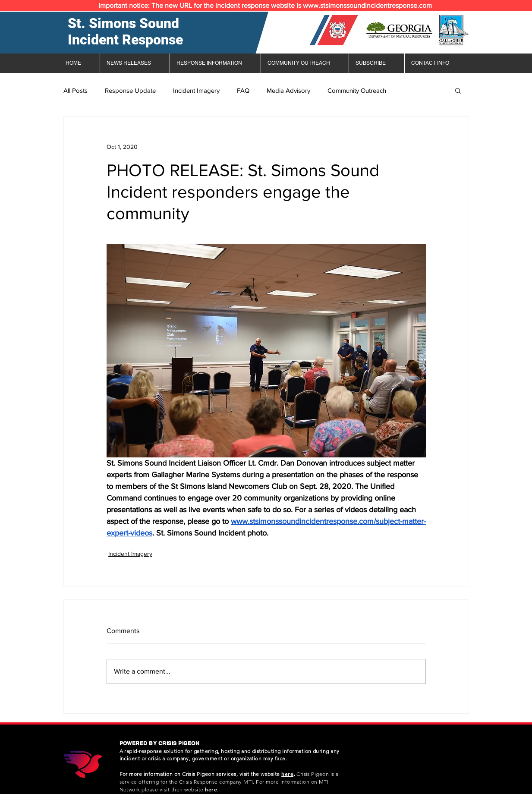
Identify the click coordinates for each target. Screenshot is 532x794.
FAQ (243, 90)
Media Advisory (288, 90)
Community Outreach (357, 90)
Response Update (130, 90)
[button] (458, 90)
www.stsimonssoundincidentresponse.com (367, 5)
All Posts (76, 90)
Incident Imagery (196, 90)
